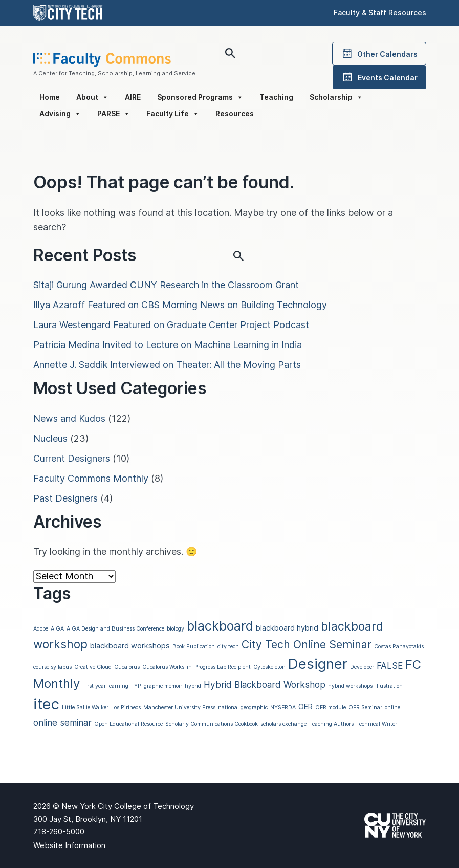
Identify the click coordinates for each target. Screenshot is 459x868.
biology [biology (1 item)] (176, 629)
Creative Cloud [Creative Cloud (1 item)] (93, 667)
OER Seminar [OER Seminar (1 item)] (365, 708)
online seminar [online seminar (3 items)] (62, 722)
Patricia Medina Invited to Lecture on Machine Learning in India (168, 345)
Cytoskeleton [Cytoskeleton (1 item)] (269, 667)
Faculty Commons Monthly (91, 478)
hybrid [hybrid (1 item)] (193, 686)
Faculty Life (173, 114)
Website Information (69, 845)
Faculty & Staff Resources (380, 13)
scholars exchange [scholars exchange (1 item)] (283, 724)
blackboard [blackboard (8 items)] (220, 626)
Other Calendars (379, 54)
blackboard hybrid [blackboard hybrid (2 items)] (287, 628)
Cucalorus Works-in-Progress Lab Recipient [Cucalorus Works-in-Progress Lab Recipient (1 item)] (196, 667)
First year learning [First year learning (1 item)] (105, 686)
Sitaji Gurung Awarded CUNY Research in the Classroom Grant (166, 285)
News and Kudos (69, 418)
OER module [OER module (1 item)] (331, 708)
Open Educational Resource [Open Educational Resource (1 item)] (128, 724)
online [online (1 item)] (392, 708)
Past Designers (65, 498)
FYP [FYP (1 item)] (136, 686)
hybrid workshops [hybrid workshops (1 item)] (350, 686)
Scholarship (336, 97)
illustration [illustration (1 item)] (389, 686)
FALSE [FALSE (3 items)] (390, 666)
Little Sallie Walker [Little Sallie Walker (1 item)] (85, 708)
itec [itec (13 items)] (46, 704)
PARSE (114, 114)
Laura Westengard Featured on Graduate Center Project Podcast (171, 325)
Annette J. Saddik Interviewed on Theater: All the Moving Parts (167, 365)
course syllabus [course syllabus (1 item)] (52, 667)
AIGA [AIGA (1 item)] (57, 629)
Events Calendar (379, 77)
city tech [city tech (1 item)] (228, 647)
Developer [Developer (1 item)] (362, 667)
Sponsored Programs (200, 97)
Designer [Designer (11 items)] (318, 664)
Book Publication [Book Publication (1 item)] (194, 647)
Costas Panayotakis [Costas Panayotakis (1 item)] (399, 647)
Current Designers (72, 458)
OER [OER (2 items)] (305, 707)
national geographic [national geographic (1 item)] (243, 708)
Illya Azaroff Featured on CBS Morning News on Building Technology (180, 305)
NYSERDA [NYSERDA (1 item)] (283, 708)
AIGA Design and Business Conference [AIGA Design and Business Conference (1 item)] (115, 629)
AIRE (133, 97)
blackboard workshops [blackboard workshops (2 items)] (130, 646)
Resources (235, 113)
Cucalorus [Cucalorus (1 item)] (127, 667)
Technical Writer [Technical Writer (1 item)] (377, 724)
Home (50, 97)
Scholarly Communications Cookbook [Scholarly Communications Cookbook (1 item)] (212, 724)
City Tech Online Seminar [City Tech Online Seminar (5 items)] (307, 644)
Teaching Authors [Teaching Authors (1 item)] (331, 724)
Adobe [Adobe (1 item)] (41, 629)
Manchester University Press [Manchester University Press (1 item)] (179, 708)
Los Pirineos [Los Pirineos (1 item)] (126, 708)
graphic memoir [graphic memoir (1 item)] (163, 686)
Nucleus (50, 438)
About (92, 97)
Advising (60, 114)
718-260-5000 (59, 831)
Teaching (276, 97)
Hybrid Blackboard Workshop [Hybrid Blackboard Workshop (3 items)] (265, 685)
